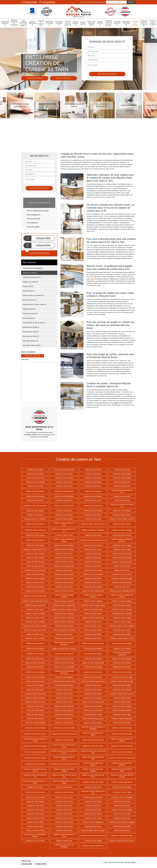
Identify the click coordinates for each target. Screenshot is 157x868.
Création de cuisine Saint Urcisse (122, 782)
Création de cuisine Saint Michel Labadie (122, 770)
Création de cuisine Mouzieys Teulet (64, 681)
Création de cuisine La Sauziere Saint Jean (93, 792)
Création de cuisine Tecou (64, 810)
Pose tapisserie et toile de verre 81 (23, 23)
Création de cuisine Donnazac (122, 558)
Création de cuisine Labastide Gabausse (64, 596)
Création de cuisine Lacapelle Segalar (93, 605)
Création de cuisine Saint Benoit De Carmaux (122, 740)
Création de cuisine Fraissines (64, 574)
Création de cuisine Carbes (64, 535)
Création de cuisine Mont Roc (93, 672)
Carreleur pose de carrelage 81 (144, 23)
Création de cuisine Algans (64, 474)
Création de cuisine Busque (93, 515)
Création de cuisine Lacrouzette (122, 609)
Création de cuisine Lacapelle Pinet (64, 605)
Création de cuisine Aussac (122, 486)
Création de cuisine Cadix (93, 519)
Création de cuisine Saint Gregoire (35, 758)
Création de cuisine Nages (35, 685)
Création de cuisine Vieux (122, 830)
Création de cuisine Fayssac (93, 566)
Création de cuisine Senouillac (93, 797)
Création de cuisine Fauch (122, 566)
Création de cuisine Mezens (122, 649)
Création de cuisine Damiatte (64, 558)
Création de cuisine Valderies (64, 822)
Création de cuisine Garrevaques (122, 578)
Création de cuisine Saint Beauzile (93, 740)
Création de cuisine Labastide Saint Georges (122, 596)
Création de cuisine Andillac (122, 478)
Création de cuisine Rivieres (35, 719)
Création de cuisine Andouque (35, 482)
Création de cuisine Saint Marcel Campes (64, 770)
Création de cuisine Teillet (93, 810)
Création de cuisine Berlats (122, 496)
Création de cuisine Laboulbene (64, 601)
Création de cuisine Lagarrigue (64, 614)
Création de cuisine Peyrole (122, 698)
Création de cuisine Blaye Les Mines (35, 506)
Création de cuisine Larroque (122, 618)
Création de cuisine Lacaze (35, 609)
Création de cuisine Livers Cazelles (64, 630)
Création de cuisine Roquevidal (35, 723)
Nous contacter (63, 78)
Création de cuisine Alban (93, 470)
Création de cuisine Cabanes (122, 515)
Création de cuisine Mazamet (93, 649)
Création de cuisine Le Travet (35, 818)
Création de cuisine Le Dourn (64, 562)
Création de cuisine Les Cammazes (93, 530)
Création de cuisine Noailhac (122, 685)
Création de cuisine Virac (64, 841)
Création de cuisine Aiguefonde (64, 470)
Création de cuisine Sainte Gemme (35, 752)
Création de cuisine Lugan (64, 634)
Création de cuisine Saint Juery (35, 764)
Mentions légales (130, 862)
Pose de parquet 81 (76, 23)
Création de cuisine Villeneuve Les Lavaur (64, 836)
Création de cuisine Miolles (93, 654)
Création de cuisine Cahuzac (35, 524)
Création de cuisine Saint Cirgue (93, 746)
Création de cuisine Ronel (64, 719)
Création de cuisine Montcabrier (35, 663)
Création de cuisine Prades (122, 702)
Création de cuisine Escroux (35, 566)
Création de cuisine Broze (35, 515)
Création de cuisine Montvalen (35, 677)
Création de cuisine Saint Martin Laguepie (93, 770)
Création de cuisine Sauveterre (64, 792)
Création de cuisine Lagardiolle (35, 614)
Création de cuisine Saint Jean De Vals (122, 758)
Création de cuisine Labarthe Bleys (93, 591)
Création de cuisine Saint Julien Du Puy (64, 764)
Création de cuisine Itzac (122, 587)
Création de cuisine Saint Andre (122, 734)
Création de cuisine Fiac (122, 570)
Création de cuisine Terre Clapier (122, 810)
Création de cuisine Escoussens (122, 562)
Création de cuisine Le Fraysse (122, 574)
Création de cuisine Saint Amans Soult (64, 734)
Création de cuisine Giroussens (122, 583)
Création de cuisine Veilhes (64, 826)
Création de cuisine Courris (93, 549)
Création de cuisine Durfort (93, 562)
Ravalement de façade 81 (126, 23)
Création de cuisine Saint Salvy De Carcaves (122, 776)
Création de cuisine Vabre (35, 822)
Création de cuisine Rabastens (122, 710)
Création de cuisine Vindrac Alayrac (122, 836)
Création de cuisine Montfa (35, 667)
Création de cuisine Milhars (35, 654)
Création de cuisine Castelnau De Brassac (64, 540)
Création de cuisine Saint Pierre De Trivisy (93, 776)
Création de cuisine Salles (93, 787)
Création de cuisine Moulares (64, 677)
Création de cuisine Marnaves (64, 638)
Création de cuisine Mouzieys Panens (93, 681)
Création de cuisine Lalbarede (122, 614)
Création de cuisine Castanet (35, 540)
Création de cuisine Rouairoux (93, 723)
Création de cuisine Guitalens (93, 587)
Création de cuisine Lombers (93, 630)
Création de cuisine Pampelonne (35, 694)
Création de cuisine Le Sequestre (122, 797)
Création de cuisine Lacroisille (93, 609)
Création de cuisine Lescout (93, 626)
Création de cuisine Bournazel (93, 506)
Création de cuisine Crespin (122, 549)
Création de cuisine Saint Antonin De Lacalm (35, 740)
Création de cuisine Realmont (64, 715)
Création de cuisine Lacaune (122, 605)
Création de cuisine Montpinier (35, 672)
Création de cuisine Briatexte (93, 511)
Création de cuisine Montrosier (122, 672)
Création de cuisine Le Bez (93, 500)
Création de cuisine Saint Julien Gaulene (93, 764)
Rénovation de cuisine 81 (50, 23)
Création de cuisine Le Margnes (35, 638)
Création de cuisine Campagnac (122, 530)
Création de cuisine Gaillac (93, 578)
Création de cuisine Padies (93, 690)
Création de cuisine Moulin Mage (122, 677)
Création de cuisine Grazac (64, 587)
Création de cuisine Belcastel (35, 496)
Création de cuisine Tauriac (35, 810)
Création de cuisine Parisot (64, 694)
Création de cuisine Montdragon (64, 663)
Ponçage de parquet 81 (41, 23)
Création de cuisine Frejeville (64, 578)
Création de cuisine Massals (35, 649)
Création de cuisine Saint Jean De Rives (93, 758)
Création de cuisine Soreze (122, 801)
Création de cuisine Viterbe (93, 841)
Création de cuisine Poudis (64, 702)
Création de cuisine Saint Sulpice (93, 782)
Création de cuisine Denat (93, 558)
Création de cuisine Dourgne (35, 562)
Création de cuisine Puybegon (93, 706)
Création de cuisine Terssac (35, 814)
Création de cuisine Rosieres (64, 723)
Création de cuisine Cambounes (35, 530)
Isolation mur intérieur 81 (153, 23)
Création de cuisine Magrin (93, 634)
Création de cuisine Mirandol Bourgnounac (122, 654)
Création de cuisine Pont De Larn (35, 702)
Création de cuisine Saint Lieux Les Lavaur (35, 770)
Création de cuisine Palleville (122, 690)
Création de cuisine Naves (93, 685)
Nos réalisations (35, 78)
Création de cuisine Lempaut (64, 626)
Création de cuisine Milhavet (64, 654)
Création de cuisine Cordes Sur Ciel (35, 549)
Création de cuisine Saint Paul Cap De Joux (64, 776)
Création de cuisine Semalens (35, 797)
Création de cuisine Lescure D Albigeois (122, 626)
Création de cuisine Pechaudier (35, 698)
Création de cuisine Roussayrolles (64, 728)
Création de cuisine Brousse (122, 511)
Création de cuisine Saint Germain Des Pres (93, 752)
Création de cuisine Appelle (93, 482)
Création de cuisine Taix (93, 806)
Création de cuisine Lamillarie (35, 618)
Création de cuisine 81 (135, 23)
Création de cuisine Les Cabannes (35, 519)
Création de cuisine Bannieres (64, 491)
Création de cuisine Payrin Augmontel (122, 694)
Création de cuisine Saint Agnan (122, 728)
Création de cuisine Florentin (35, 574)
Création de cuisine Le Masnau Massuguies (64, 643)
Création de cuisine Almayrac (122, 474)
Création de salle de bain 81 (68, 23)
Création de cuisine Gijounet (93, 583)
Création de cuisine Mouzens (35, 681)
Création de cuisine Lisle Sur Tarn (35, 630)
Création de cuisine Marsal (93, 638)
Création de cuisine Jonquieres (35, 591)
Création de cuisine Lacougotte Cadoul (64, 609)
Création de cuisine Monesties (64, 659)
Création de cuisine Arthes (64, 486)
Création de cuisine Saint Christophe (35, 746)
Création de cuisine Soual (35, 806)
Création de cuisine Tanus (122, 806)
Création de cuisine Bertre (64, 500)
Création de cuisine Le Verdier (35, 830)
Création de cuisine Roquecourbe (93, 719)
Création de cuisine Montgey (93, 667)
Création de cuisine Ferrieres (93, 570)
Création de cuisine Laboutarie (93, 601)
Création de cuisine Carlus (93, 535)
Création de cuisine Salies (64, 787)
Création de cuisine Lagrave (93, 614)
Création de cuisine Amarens (35, 478)
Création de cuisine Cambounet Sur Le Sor (64, 530)
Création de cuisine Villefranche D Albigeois (35, 836)
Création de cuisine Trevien (122, 818)
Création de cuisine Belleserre (93, 496)
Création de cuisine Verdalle (122, 826)
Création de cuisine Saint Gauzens (122, 746)
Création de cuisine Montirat (122, 667)
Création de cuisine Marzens (35, 643)
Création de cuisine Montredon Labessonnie (64, 672)
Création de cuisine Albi (122, 470)
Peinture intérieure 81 (32, 23)
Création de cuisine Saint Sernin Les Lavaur (64, 782)
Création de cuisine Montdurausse (93, 663)
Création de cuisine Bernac (35, 500)
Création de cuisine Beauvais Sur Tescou (122, 491)
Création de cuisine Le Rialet (93, 715)
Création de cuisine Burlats (64, 515)
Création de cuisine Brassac (35, 511)
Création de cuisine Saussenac (35, 792)
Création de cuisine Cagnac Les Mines (122, 519)
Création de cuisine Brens (64, 511)
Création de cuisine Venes (93, 826)
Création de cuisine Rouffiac (122, 723)
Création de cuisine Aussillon (35, 491)
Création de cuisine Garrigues (64, 583)
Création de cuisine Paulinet (93, 694)
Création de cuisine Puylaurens (93, 710)
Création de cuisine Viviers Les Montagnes (64, 846)
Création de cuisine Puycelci (35, 710)
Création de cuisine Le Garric (35, 583)
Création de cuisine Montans (93, 659)
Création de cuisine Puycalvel (122, 706)
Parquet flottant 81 (100, 23)
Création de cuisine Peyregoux (93, 698)
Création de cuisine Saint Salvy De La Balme (35, 782)
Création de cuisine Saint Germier (122, 752)
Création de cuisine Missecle (35, 659)
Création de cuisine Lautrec (93, 622)
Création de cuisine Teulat (64, 814)
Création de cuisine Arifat (35, 486)
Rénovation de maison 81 (59, 23)
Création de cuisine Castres (35, 545)
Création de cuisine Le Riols (122, 715)
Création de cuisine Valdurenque (93, 822)
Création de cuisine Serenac (35, 801)
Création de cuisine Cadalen (64, 519)
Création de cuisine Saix (35, 787)
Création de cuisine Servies (64, 801)
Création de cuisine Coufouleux (64, 549)
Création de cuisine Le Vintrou (35, 841)
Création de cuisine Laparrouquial (93, 618)
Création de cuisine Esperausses (64, 566)
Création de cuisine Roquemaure (122, 719)
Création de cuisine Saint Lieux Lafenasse (122, 764)
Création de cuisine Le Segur (122, 792)
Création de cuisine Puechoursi (64, 706)
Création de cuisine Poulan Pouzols (93, 702)
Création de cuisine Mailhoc (122, 634)
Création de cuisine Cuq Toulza (122, 554)
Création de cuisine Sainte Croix (93, 846)
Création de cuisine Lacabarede (35, 605)
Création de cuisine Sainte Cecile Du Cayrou (64, 746)
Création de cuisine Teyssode (93, 814)
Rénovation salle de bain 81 (91, 23)
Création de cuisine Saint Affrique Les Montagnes (93, 728)
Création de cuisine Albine (35, 474)
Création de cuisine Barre (93, 491)
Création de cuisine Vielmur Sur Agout (93, 830)
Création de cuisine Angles (64, 482)
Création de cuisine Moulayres (93, 677)
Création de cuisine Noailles (35, 690)
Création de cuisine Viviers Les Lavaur (122, 841)
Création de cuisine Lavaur (122, 622)
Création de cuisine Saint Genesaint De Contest (64, 752)
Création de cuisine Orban (64, 690)
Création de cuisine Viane (64, 830)
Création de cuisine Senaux (64, 797)
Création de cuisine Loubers (122, 630)
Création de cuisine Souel (64, 806)
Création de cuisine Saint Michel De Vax (35, 776)
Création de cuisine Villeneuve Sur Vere (93, 836)
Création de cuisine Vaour (35, 826)
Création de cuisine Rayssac (35, 715)
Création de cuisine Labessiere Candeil (35, 601)
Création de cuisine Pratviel (35, 706)
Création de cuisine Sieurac (93, 801)
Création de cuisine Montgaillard (64, 667)
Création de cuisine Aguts (35, 470)
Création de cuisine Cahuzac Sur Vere (93, 524)
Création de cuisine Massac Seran (93, 643)
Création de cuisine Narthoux (64, 685)
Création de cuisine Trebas (93, 818)
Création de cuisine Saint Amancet (35, 734)
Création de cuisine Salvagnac (122, 787)
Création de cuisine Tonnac (122, 814)
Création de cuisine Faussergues (35, 570)
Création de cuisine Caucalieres (64, 545)
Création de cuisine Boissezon (64, 506)
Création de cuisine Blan (122, 500)
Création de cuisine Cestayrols (93, 545)
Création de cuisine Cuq (93, 554)
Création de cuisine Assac (93, 486)
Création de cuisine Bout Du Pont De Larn (122, 506)
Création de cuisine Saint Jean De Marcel (64, 758)
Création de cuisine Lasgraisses (64, 622)
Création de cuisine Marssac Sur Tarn (122, 638)
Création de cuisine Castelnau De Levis (93, 540)
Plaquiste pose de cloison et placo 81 (109, 23)
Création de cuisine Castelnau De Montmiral (122, 540)
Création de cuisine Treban (64, 818)
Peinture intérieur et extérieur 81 (14, 23)
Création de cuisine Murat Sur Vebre (122, 681)
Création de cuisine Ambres (93, 478)
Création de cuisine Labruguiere (122, 601)
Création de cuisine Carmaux (122, 535)
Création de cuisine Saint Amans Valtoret (93, 734)
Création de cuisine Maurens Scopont (64, 649)
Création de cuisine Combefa (122, 545)
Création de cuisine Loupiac (35, 634)
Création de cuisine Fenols (64, 570)
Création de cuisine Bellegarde (64, 496)
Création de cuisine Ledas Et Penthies (35, 626)
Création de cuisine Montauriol (122, 659)
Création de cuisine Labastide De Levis (122, 591)
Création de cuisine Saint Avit (64, 740)
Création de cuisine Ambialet (64, 478)
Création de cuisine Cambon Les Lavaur (64, 524)
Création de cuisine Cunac (64, 554)
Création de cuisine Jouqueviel (64, 591)
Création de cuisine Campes (35, 535)
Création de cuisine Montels (122, 663)
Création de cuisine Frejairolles (35, 578)
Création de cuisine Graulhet (35, 587)
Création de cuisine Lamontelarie (64, 618)
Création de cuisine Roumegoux (35, 728)
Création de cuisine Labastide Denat (35, 596)
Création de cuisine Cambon (122, 524)
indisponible (29, 2)
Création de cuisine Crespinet (35, 554)
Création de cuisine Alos (93, 474)
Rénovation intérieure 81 (5, 23)
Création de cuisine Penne (64, 698)
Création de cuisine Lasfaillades (35, 622)
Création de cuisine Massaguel (122, 643)
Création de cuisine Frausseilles (93, 574)
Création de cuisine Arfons (122, 482)
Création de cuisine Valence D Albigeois (122, 822)
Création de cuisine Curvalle (35, 558)
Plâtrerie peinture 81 (117, 23)
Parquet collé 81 (83, 23)
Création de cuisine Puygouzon (64, 710)
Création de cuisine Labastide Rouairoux (93, 596)
